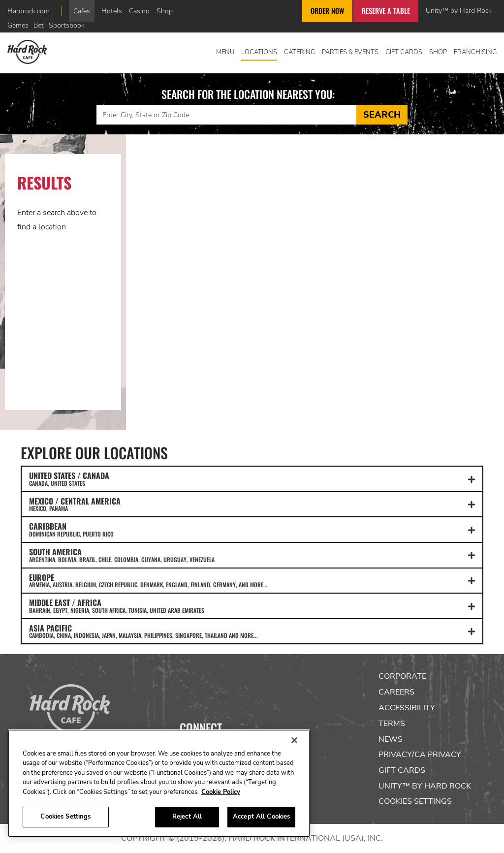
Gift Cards (404, 52)
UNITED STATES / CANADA (252, 478)
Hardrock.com (29, 11)
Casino (139, 11)
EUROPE (252, 580)
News (391, 739)
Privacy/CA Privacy (420, 755)
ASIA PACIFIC (252, 631)
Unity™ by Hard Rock (459, 10)
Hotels (112, 11)
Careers (396, 692)
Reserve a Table (386, 11)
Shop (165, 11)
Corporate (402, 676)
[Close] (294, 740)
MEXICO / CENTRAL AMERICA (252, 504)
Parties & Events (350, 52)
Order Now (327, 11)
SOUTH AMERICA (252, 555)
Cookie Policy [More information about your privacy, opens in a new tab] (221, 792)
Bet (39, 25)
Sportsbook (67, 25)
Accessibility (407, 708)
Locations (259, 52)
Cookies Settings (415, 801)
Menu (225, 52)
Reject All (187, 817)
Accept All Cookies (261, 817)
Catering (299, 52)
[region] (159, 783)
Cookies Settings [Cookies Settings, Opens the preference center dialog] (65, 817)
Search (382, 115)
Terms (392, 724)
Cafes (82, 11)
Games (18, 25)
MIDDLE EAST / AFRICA (252, 605)
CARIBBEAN (252, 529)
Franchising (475, 52)
